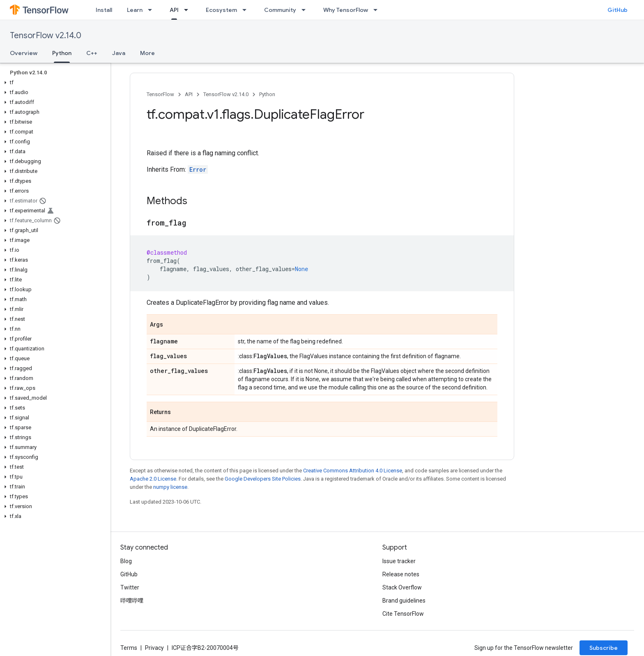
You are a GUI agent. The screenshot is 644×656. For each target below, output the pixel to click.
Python (267, 94)
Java (119, 53)
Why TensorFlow (346, 10)
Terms (129, 648)
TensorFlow (160, 94)
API (189, 94)
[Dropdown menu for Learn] (152, 10)
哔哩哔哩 (132, 601)
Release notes (401, 574)
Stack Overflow (402, 587)
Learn (135, 10)
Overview (24, 53)
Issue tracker (399, 561)
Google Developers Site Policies (263, 479)
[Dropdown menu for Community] (306, 10)
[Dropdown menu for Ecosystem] (247, 10)
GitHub (618, 10)
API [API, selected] (174, 10)
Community (280, 10)
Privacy (154, 648)
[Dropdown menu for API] (189, 10)
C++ (92, 53)
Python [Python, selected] (62, 53)
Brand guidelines (404, 601)
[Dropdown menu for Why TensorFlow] (378, 10)
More (147, 53)
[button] (54, 83)
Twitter (130, 587)
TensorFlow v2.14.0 (46, 36)
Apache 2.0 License (153, 479)
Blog (126, 561)
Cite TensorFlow (403, 614)
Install (104, 10)
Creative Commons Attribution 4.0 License (353, 471)
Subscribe (604, 648)
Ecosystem (221, 10)
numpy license (170, 487)
